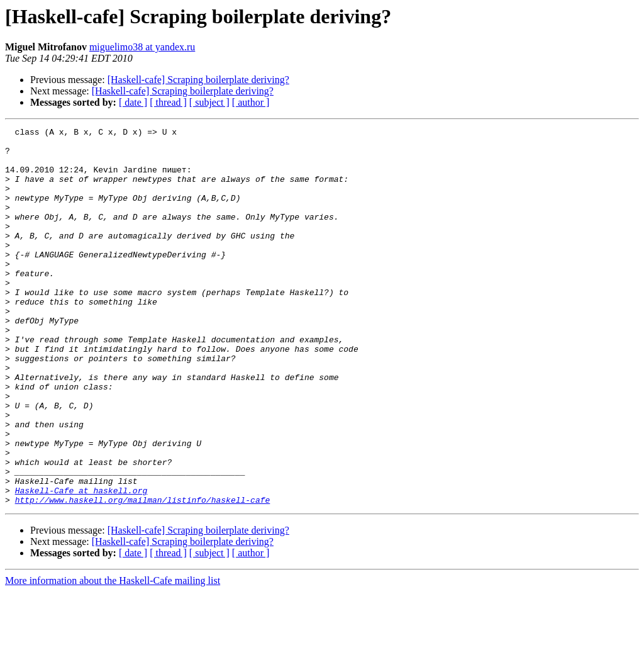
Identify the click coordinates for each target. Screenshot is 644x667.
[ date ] (133, 102)
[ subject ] (209, 102)
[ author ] (251, 102)
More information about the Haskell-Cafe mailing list (113, 656)
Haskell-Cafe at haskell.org (81, 564)
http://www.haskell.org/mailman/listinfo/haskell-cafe (143, 575)
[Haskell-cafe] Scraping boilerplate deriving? (198, 80)
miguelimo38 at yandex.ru (142, 47)
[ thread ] (168, 102)
